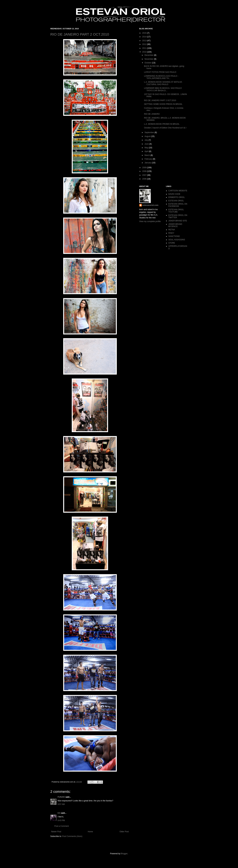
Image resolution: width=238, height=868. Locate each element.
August (148, 136)
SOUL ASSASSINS (177, 240)
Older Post (124, 832)
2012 (145, 44)
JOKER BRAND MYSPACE (175, 225)
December (149, 55)
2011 (145, 48)
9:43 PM (61, 820)
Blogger (124, 854)
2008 (145, 171)
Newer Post (56, 832)
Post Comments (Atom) (72, 836)
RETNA (172, 230)
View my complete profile (150, 221)
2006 (145, 179)
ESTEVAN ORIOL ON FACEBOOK (178, 205)
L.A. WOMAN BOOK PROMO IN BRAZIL (162, 124)
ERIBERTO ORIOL (177, 197)
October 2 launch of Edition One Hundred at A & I (165, 128)
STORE (172, 243)
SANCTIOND (174, 236)
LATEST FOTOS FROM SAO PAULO (160, 72)
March (147, 155)
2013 (145, 41)
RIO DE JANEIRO (152, 114)
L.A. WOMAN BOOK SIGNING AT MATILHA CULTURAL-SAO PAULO (163, 83)
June (147, 144)
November (149, 59)
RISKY (171, 233)
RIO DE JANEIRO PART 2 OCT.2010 (80, 34)
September (149, 132)
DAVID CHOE (174, 194)
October (148, 63)
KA (59, 813)
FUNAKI (61, 797)
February (149, 159)
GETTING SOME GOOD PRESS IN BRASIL (163, 104)
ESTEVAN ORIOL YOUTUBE (176, 211)
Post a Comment (62, 826)
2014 (145, 37)
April (147, 151)
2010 (145, 52)
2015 (145, 33)
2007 (145, 175)
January (148, 163)
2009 (145, 168)
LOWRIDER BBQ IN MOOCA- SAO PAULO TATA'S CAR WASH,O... (163, 89)
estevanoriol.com (151, 205)
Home (90, 832)
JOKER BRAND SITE (178, 221)
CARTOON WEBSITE (178, 191)
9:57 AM (61, 804)
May (147, 148)
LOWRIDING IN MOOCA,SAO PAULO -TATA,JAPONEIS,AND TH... (161, 77)
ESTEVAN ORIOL (176, 201)
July (146, 140)
